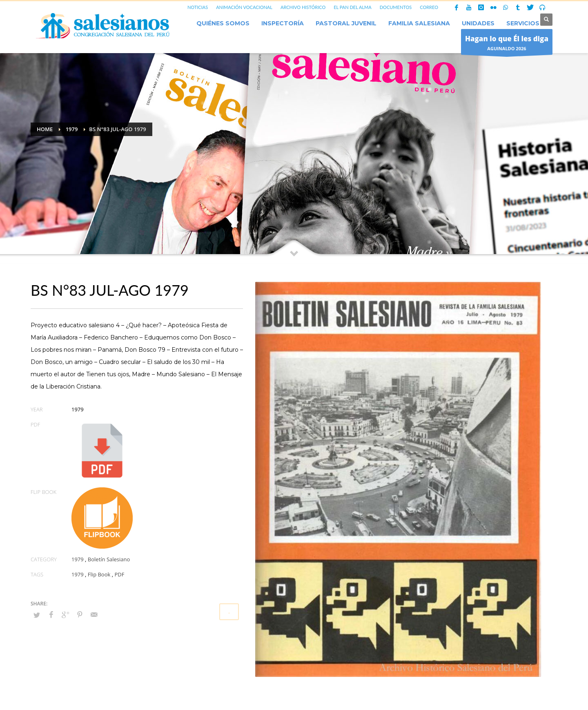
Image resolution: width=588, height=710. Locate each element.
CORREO (429, 7)
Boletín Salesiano (109, 559)
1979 (78, 559)
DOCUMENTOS (396, 7)
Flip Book (99, 574)
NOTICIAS (198, 7)
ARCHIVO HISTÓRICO (303, 7)
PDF (119, 574)
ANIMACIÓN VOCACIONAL (244, 7)
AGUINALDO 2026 (507, 44)
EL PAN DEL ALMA (352, 7)
